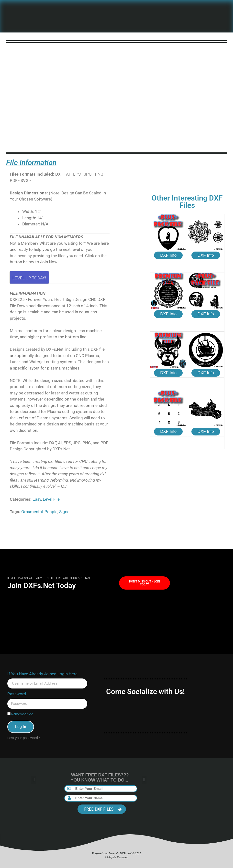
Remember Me (20, 714)
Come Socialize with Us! (145, 692)
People (51, 512)
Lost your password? (24, 738)
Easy (37, 499)
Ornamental (32, 512)
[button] (34, 780)
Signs (64, 512)
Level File (51, 499)
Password (17, 694)
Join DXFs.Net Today (42, 586)
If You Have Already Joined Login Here (42, 674)
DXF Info (168, 255)
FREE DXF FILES (103, 809)
